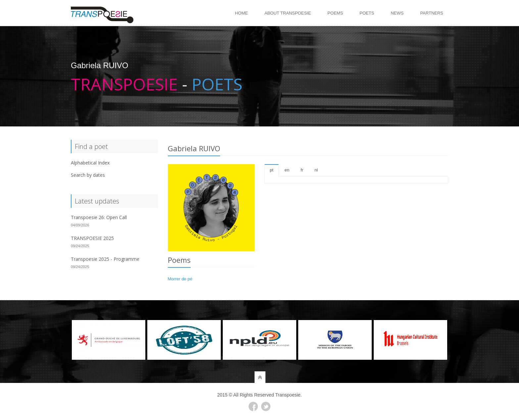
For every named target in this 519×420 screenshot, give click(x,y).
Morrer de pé (180, 279)
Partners (432, 13)
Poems (335, 13)
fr (302, 170)
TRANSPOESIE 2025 (92, 238)
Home (241, 13)
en (287, 170)
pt (272, 170)
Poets (367, 13)
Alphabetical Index (90, 163)
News (397, 13)
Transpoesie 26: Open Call (99, 217)
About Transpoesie (288, 13)
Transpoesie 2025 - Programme (105, 259)
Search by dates (88, 175)
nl (316, 170)
